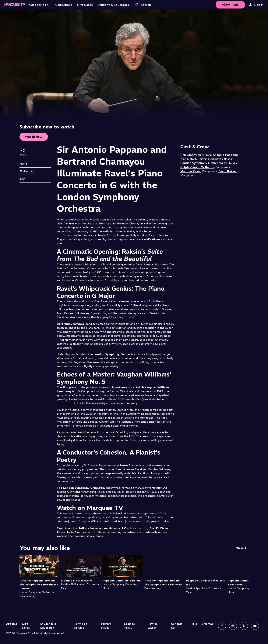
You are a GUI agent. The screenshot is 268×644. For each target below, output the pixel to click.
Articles (12, 624)
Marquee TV (65, 403)
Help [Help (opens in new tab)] (194, 624)
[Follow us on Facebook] (222, 626)
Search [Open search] (143, 5)
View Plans (230, 5)
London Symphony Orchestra (202, 163)
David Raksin (227, 171)
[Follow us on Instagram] (233, 626)
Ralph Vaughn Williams (197, 167)
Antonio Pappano (225, 155)
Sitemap (208, 624)
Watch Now (34, 137)
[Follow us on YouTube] (255, 626)
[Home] (15, 5)
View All (242, 548)
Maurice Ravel (190, 171)
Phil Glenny (189, 155)
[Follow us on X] (244, 626)
